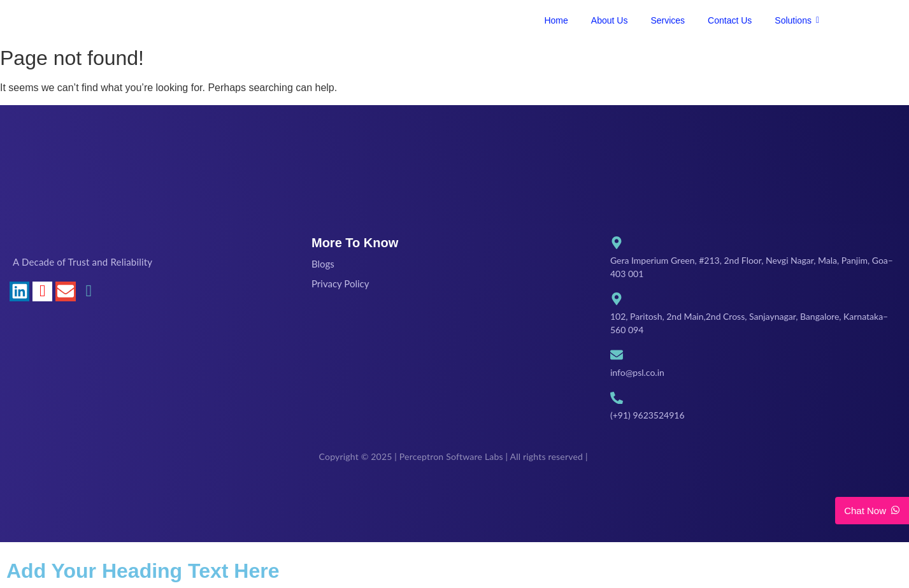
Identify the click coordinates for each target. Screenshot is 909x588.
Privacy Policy (340, 283)
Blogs (323, 264)
